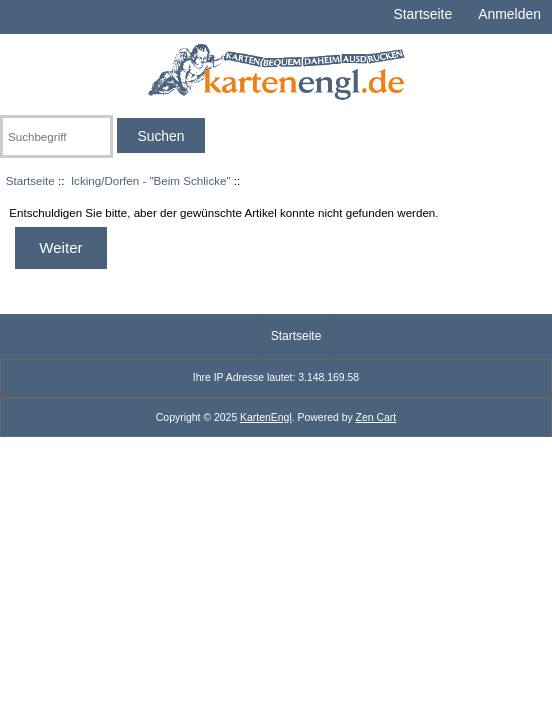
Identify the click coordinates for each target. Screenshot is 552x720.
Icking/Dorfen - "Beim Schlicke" (151, 180)
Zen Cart (376, 417)
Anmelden (509, 14)
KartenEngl (266, 417)
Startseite (422, 14)
